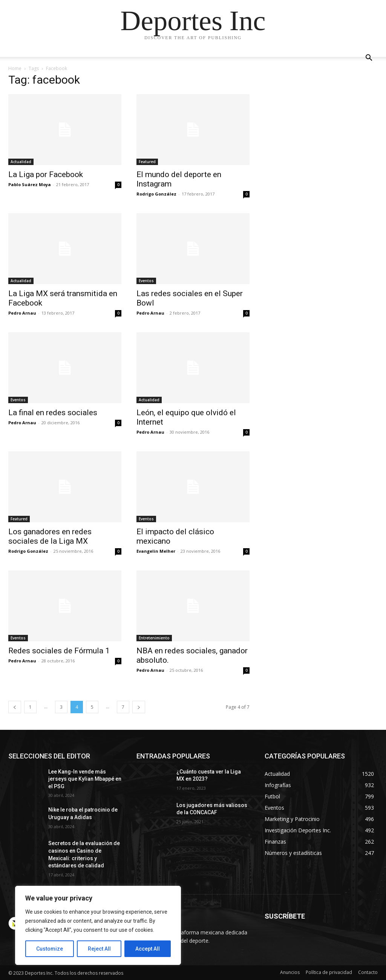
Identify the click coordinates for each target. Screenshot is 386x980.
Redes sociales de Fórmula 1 (59, 651)
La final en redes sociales (53, 413)
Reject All (99, 949)
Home (15, 68)
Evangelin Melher (156, 551)
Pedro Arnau (22, 313)
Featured (147, 162)
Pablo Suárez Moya (30, 184)
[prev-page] (15, 707)
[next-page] (139, 707)
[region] (98, 925)
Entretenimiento (154, 638)
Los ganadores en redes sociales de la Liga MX (50, 536)
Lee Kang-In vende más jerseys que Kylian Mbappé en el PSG (85, 779)
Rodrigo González (156, 194)
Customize (50, 949)
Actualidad (21, 162)
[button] (369, 59)
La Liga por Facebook (46, 174)
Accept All (148, 949)
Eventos (146, 281)
